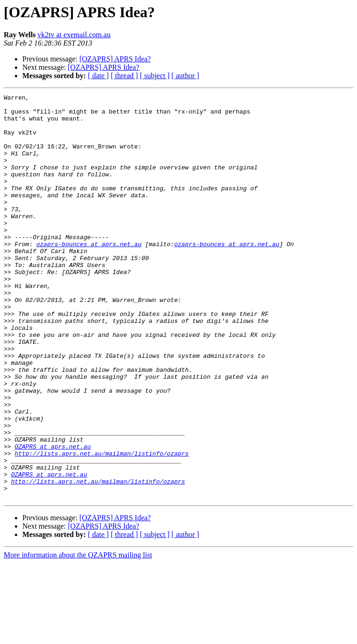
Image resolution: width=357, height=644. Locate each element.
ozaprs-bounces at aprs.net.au (89, 275)
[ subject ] (155, 76)
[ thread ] (124, 76)
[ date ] (98, 76)
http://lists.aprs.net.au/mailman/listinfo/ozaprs (101, 526)
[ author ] (185, 76)
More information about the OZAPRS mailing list (78, 636)
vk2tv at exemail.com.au (74, 35)
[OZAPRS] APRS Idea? (115, 59)
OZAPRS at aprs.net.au (53, 517)
